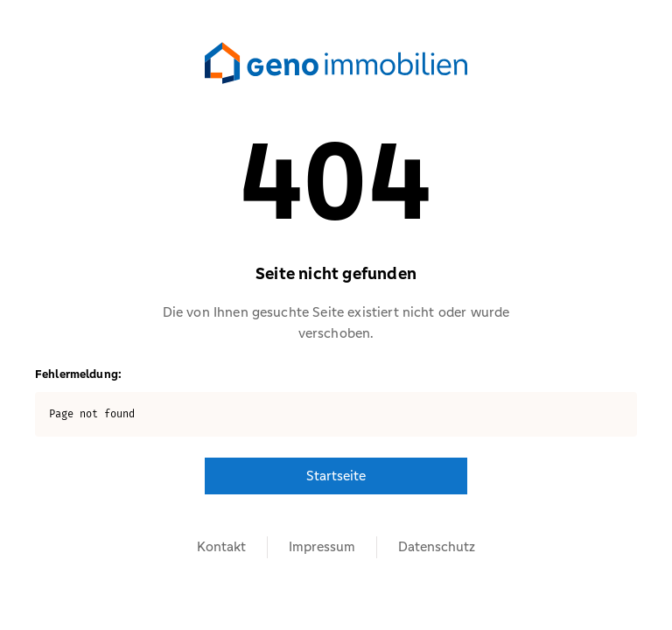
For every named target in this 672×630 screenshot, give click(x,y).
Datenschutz (437, 546)
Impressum (322, 546)
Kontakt (221, 546)
